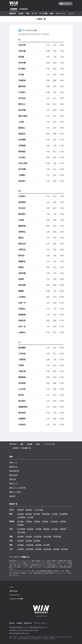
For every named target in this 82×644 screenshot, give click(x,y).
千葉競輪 (29, 521)
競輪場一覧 (13, 467)
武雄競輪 (38, 549)
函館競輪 (20, 510)
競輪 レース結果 (15, 492)
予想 (27, 13)
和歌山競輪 (47, 536)
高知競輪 (38, 545)
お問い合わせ (13, 591)
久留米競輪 (29, 549)
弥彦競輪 (20, 514)
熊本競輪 (64, 549)
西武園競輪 (64, 514)
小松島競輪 (29, 545)
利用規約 (19, 623)
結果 (51, 13)
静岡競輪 (20, 525)
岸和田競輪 (57, 536)
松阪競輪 (63, 529)
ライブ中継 (43, 13)
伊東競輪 (63, 521)
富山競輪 (55, 529)
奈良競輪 (29, 536)
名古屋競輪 (21, 529)
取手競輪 (37, 514)
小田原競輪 (54, 521)
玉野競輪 (20, 541)
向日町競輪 (38, 536)
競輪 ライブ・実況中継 (17, 488)
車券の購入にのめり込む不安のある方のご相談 (24, 630)
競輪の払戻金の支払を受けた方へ (20, 633)
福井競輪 (20, 536)
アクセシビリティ (15, 595)
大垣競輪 (38, 529)
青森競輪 (29, 510)
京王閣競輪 (21, 517)
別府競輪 (56, 549)
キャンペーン (61, 13)
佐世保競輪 (47, 549)
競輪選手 (12, 496)
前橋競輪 (29, 514)
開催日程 (12, 13)
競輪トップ (13, 462)
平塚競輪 (45, 521)
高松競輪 (20, 545)
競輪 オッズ (13, 483)
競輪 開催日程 (14, 471)
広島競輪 (29, 541)
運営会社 (12, 623)
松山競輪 (47, 545)
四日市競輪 (21, 532)
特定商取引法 (28, 623)
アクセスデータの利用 (16, 599)
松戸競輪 (20, 521)
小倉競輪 (20, 549)
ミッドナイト (73, 13)
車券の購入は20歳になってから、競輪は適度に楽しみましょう (28, 627)
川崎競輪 (37, 521)
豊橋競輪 (47, 529)
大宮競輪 (55, 514)
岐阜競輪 (30, 529)
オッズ (34, 13)
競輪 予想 (13, 479)
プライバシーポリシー (41, 623)
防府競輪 (37, 541)
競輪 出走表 (13, 475)
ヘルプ (11, 587)
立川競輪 (30, 517)
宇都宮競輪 (46, 514)
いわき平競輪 (38, 510)
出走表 (21, 13)
